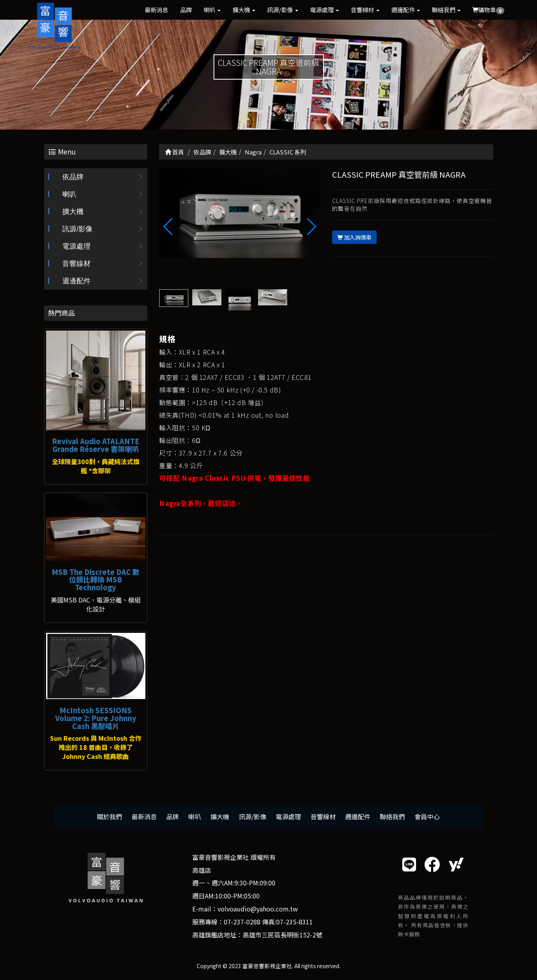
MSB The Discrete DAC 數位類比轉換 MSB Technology (96, 580)
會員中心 (427, 816)
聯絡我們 (446, 10)
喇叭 (212, 10)
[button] (311, 227)
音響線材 (365, 10)
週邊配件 (406, 10)
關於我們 (110, 816)
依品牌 (73, 177)
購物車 (488, 10)
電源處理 (324, 10)
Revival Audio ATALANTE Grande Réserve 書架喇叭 (96, 445)
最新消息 (156, 10)
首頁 (175, 152)
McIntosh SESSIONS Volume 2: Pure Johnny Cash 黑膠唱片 (96, 718)
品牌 (186, 10)
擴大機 (244, 10)
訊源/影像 (283, 10)
